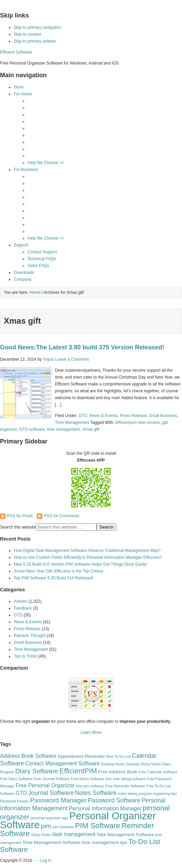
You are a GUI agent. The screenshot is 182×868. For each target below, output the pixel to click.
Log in (46, 860)
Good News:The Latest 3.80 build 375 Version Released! (82, 347)
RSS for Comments (58, 516)
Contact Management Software (62, 763)
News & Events (104, 416)
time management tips (105, 842)
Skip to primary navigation (37, 27)
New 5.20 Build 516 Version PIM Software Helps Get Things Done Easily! (81, 564)
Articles (20, 601)
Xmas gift (91, 429)
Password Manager (58, 800)
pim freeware (63, 827)
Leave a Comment (72, 359)
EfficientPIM (78, 771)
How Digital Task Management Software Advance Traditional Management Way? (87, 551)
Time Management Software (52, 842)
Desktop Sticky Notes (143, 764)
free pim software (90, 786)
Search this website (18, 527)
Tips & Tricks (25, 656)
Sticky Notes (41, 835)
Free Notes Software (88, 779)
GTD (83, 416)
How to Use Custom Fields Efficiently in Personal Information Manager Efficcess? (88, 557)
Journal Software (51, 793)
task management (74, 834)
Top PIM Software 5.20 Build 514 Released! (54, 578)
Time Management (72, 423)
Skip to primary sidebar (35, 41)
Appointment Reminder (81, 756)
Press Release (133, 416)
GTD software (32, 429)
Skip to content (27, 34)
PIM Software (98, 826)
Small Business (163, 416)
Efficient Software (16, 52)
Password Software (114, 800)
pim (46, 826)
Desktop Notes (113, 764)
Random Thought (30, 636)
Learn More (91, 732)
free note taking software (126, 779)
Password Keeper (14, 801)
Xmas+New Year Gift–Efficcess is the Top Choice (59, 571)
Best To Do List (118, 756)
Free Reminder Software (125, 786)
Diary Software (37, 771)
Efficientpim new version (138, 423)
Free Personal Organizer (45, 785)
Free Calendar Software (158, 772)
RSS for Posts (16, 516)
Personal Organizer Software (78, 820)
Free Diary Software (16, 779)
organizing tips (165, 794)
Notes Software (96, 793)
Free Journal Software (52, 779)
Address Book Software (28, 756)
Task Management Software (125, 835)
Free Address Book (118, 772)
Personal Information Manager (105, 808)
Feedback (23, 608)
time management (64, 429)
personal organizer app (49, 818)
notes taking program (135, 794)
